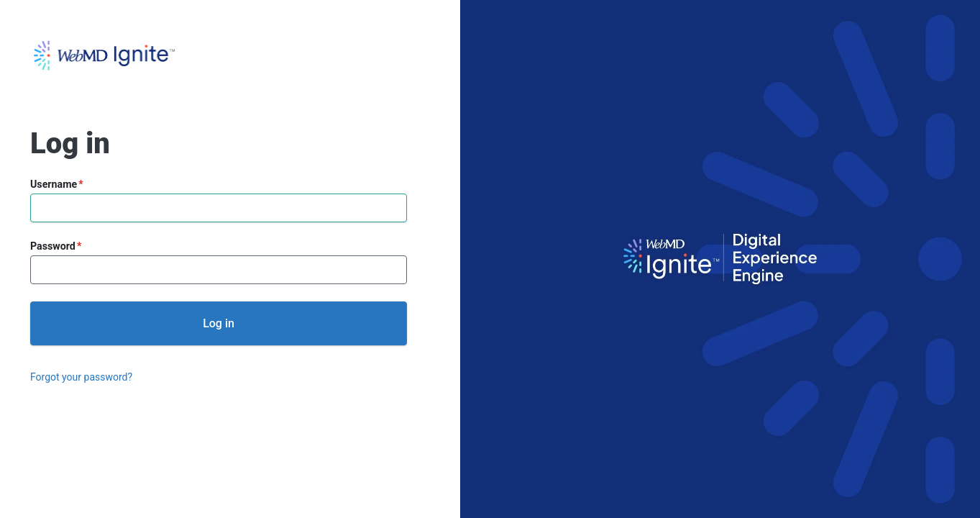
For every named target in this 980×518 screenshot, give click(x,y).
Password (53, 246)
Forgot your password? (81, 377)
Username (54, 184)
